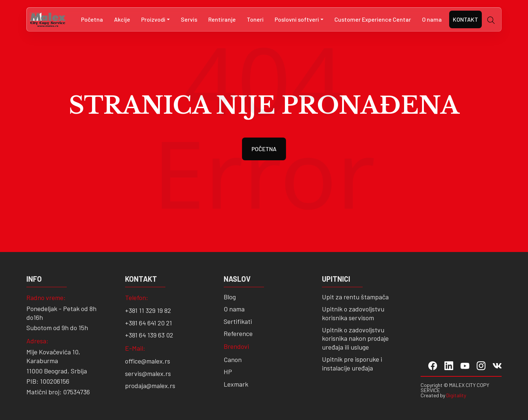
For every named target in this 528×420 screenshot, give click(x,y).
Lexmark (236, 384)
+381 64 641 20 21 (148, 323)
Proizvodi (153, 19)
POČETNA (264, 149)
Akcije (122, 19)
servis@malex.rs (148, 373)
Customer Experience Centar (373, 19)
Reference (238, 333)
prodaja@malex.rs (150, 386)
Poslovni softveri (297, 19)
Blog (230, 297)
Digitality (456, 395)
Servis (189, 19)
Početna (92, 19)
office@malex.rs (148, 361)
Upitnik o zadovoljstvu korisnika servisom (353, 313)
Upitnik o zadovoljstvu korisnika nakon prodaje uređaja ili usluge (355, 338)
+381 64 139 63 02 (149, 335)
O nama (432, 19)
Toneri (255, 19)
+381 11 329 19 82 (148, 310)
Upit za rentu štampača (355, 297)
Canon (233, 359)
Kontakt (465, 19)
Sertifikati (238, 321)
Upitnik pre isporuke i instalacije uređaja (352, 363)
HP (228, 372)
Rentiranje (222, 19)
